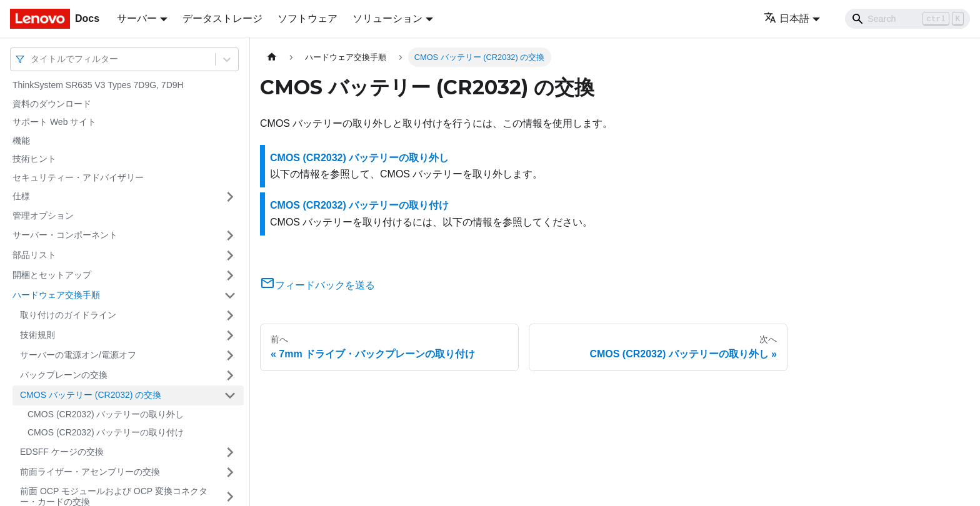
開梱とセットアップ (52, 275)
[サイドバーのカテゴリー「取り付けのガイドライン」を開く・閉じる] (230, 315)
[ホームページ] (272, 57)
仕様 (21, 196)
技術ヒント (34, 159)
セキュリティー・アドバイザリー (78, 177)
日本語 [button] (787, 18)
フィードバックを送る (317, 285)
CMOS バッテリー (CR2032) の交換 (91, 395)
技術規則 (37, 335)
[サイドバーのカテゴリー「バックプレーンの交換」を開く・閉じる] (230, 375)
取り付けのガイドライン (68, 315)
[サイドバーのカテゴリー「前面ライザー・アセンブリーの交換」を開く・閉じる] (230, 472)
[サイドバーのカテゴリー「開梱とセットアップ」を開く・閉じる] (230, 275)
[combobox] (32, 59)
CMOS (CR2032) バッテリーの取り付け (106, 432)
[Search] (907, 19)
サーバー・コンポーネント (65, 235)
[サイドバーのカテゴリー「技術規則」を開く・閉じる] (230, 335)
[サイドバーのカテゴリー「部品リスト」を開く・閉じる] (230, 255)
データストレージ (222, 18)
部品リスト (34, 255)
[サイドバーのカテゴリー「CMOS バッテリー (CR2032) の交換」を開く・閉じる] (230, 395)
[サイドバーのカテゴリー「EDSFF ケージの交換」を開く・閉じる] (230, 452)
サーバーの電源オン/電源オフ (78, 355)
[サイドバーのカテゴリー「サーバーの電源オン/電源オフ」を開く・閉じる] (230, 355)
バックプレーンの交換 (64, 375)
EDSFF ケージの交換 (62, 452)
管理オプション (43, 216)
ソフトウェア (307, 18)
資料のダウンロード (52, 104)
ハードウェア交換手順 (56, 295)
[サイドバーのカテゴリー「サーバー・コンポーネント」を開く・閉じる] (230, 236)
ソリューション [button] (387, 18)
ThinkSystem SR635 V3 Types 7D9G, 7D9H (98, 85)
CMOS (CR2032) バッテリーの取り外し (106, 414)
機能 (21, 141)
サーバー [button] (137, 18)
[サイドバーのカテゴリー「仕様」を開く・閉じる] (230, 197)
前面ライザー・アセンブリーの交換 (90, 472)
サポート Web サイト (54, 122)
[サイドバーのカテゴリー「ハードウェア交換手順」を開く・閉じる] (230, 295)
